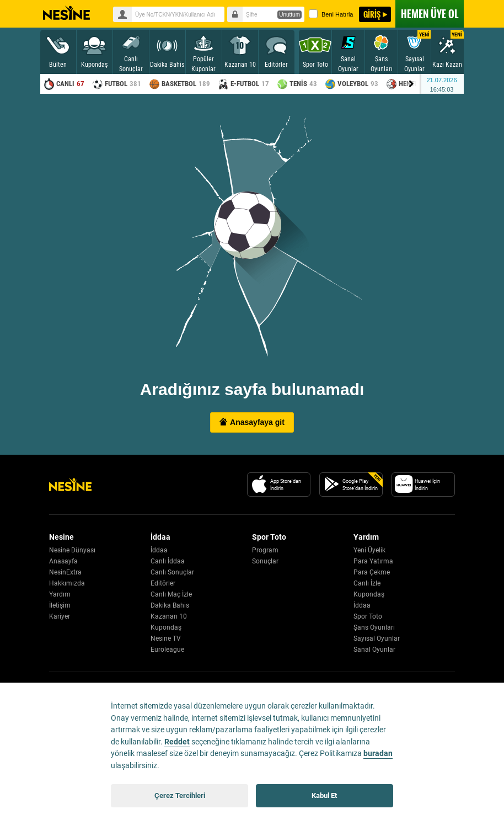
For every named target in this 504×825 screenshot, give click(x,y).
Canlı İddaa (168, 561)
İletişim (60, 605)
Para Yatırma (373, 561)
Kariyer (60, 616)
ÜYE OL (430, 14)
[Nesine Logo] (70, 485)
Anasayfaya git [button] (252, 422)
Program (265, 550)
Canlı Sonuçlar (172, 572)
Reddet (177, 742)
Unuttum (289, 15)
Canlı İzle (367, 583)
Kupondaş (166, 627)
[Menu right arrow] (411, 84)
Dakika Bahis (170, 605)
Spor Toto (368, 616)
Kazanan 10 (169, 616)
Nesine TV (166, 638)
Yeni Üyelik (369, 550)
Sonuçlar (265, 561)
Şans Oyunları (374, 627)
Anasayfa (63, 561)
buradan (378, 754)
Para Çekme (372, 572)
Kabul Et (324, 795)
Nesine (66, 13)
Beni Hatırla (331, 14)
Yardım (60, 594)
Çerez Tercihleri (180, 795)
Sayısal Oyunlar (377, 638)
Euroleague (167, 650)
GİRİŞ (372, 14)
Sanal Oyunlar (374, 650)
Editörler (163, 583)
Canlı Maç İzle (171, 594)
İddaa (159, 550)
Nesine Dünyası (72, 550)
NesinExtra (65, 572)
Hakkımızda (67, 583)
